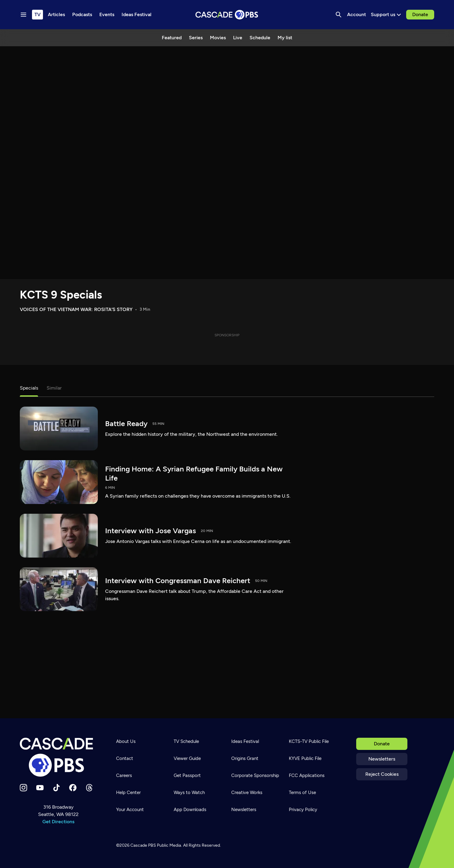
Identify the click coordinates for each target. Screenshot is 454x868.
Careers (124, 775)
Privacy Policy (303, 810)
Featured (172, 38)
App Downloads (190, 810)
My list (285, 38)
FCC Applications (307, 775)
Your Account (130, 810)
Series (196, 38)
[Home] (58, 757)
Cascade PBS (143, 845)
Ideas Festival (245, 741)
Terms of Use (302, 793)
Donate (420, 14)
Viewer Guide (187, 758)
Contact (125, 758)
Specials (29, 388)
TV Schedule (186, 741)
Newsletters (382, 759)
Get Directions (58, 822)
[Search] (339, 15)
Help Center (128, 793)
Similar (54, 388)
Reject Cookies (382, 774)
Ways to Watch (189, 793)
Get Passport (187, 775)
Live (238, 38)
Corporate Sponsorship (255, 775)
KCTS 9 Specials (61, 295)
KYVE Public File (305, 758)
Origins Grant (245, 758)
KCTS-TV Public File (309, 741)
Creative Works (247, 793)
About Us (126, 741)
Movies (218, 38)
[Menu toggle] (23, 15)
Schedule (260, 38)
